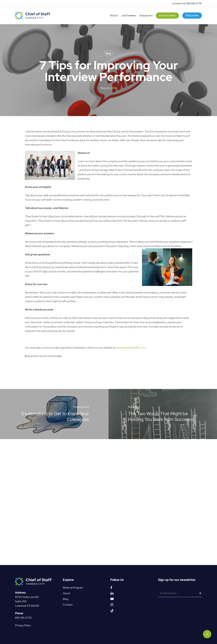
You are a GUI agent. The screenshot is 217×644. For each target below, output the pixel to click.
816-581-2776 (23, 616)
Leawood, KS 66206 (27, 604)
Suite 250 (21, 600)
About (66, 592)
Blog (108, 53)
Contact (68, 603)
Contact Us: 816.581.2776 (187, 3)
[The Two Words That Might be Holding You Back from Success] (163, 414)
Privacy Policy (23, 624)
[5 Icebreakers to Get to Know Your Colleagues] (54, 414)
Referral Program (73, 586)
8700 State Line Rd (27, 595)
